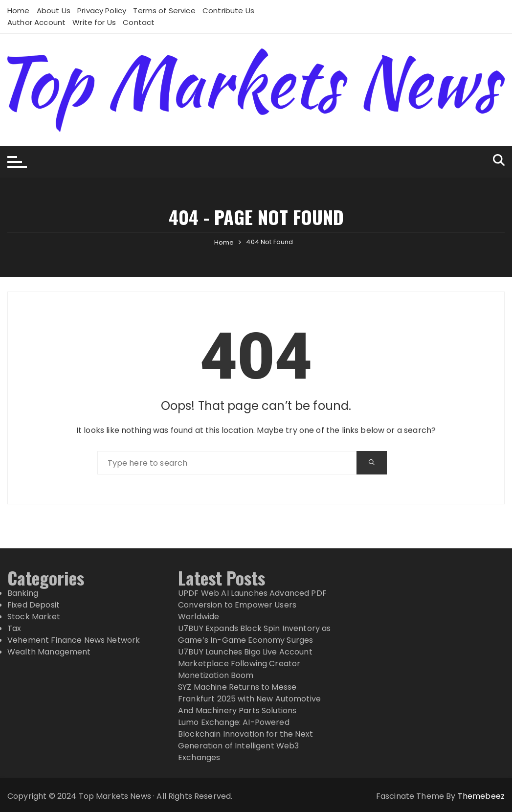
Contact (139, 22)
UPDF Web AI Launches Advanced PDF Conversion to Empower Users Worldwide (252, 605)
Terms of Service (164, 11)
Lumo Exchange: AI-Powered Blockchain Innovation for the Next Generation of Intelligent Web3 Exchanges (245, 740)
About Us (54, 11)
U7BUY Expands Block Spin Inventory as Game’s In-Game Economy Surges (255, 634)
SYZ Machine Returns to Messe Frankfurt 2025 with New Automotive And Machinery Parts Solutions (249, 699)
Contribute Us (228, 11)
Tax (14, 628)
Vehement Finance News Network (74, 640)
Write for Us (94, 22)
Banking (23, 593)
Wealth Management (49, 652)
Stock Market (34, 617)
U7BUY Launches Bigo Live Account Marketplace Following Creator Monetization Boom (245, 664)
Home (19, 11)
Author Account (36, 22)
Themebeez (481, 796)
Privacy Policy (102, 11)
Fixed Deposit (33, 605)
